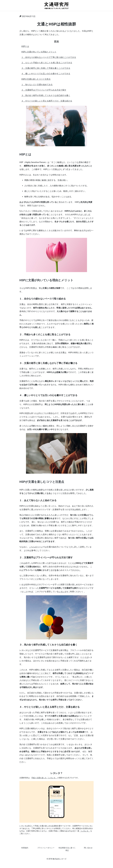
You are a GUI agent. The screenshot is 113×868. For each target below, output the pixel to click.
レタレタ (62, 592)
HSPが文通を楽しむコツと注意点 (36, 79)
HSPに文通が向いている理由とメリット (39, 52)
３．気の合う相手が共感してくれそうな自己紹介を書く (46, 95)
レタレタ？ (56, 773)
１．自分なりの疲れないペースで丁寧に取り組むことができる (49, 57)
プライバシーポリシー (46, 848)
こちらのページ (36, 547)
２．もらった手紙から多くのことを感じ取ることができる (47, 63)
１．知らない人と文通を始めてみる (37, 85)
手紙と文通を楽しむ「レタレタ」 (44, 778)
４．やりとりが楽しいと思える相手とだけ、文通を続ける (47, 101)
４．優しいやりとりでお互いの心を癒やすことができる (46, 74)
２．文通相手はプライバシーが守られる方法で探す (44, 90)
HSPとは (25, 46)
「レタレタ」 (85, 831)
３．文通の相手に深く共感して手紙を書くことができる (46, 68)
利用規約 (25, 848)
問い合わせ (88, 848)
